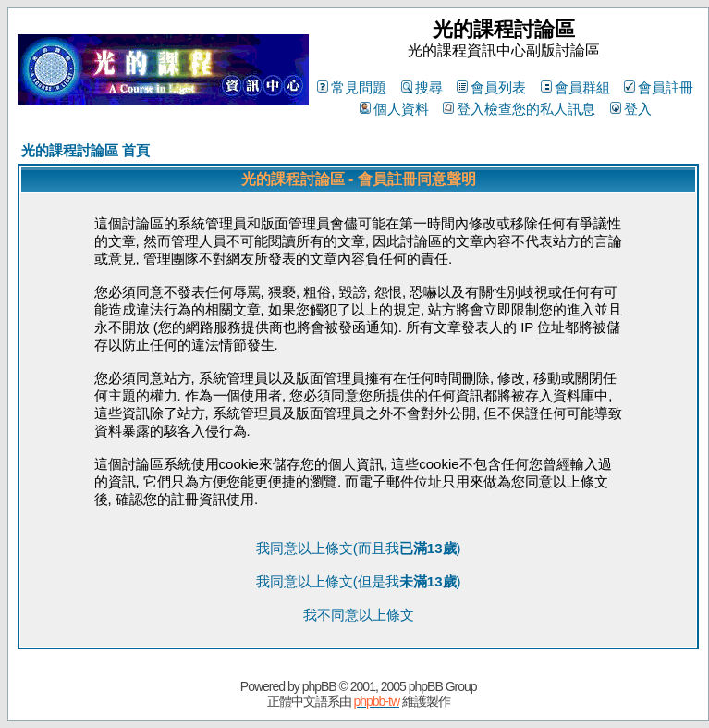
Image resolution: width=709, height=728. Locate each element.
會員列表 (491, 87)
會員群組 (575, 87)
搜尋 (422, 87)
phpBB (319, 686)
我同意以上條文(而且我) (359, 548)
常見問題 (352, 87)
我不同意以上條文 (359, 615)
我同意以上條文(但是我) (359, 581)
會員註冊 (659, 87)
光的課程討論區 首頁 (86, 150)
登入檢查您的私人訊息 (519, 109)
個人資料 (394, 109)
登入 (631, 109)
